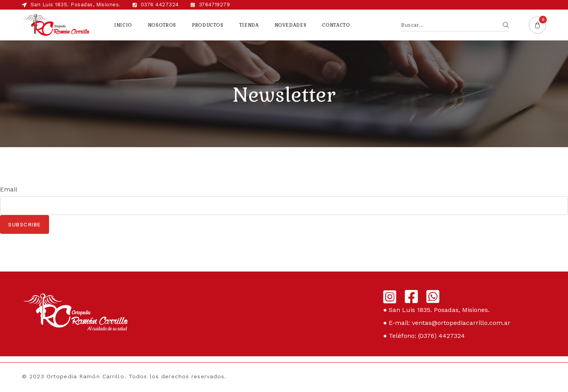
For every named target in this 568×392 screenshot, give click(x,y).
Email (9, 189)
